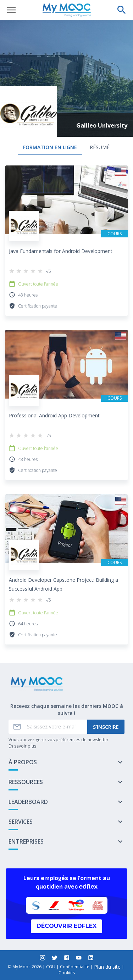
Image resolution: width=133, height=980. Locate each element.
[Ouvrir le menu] (11, 10)
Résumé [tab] (100, 147)
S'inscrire (106, 727)
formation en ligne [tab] (50, 147)
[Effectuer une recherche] (122, 10)
